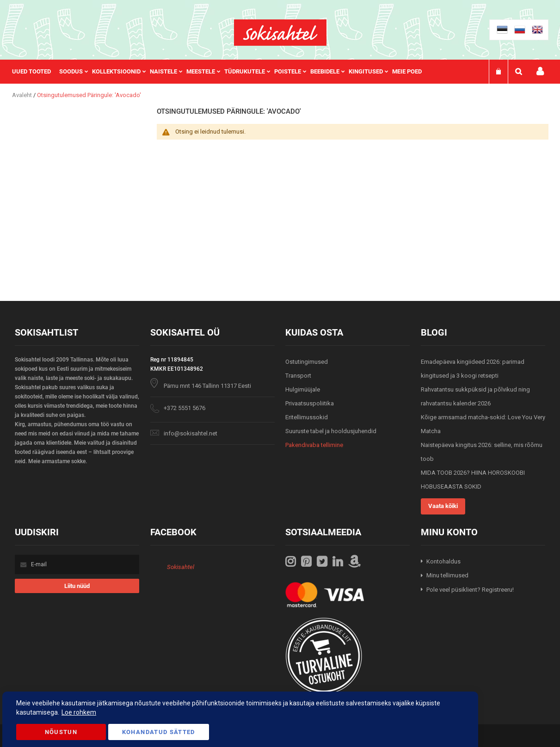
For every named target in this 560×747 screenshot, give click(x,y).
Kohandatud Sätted (159, 732)
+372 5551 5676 (185, 408)
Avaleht (23, 95)
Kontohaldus (443, 561)
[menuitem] (36, 72)
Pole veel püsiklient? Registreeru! (470, 590)
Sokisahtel (181, 567)
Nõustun (61, 732)
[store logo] (280, 33)
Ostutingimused (307, 362)
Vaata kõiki (443, 506)
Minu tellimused (447, 575)
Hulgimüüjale (303, 389)
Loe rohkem (79, 712)
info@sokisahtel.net (191, 433)
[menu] (222, 72)
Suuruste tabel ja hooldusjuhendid (331, 431)
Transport (298, 376)
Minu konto (540, 71)
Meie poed (407, 71)
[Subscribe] (77, 586)
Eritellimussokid (307, 417)
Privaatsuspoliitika (310, 403)
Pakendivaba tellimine (314, 445)
